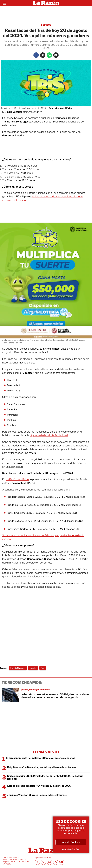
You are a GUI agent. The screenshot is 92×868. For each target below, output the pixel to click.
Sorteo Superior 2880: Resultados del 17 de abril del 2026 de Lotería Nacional (45, 777)
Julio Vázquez (15, 112)
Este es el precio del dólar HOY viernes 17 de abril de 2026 (39, 786)
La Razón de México (17, 479)
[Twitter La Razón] (43, 55)
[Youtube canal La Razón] (62, 862)
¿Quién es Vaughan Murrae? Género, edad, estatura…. (37, 795)
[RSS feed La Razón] (56, 862)
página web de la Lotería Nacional (49, 435)
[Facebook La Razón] (36, 55)
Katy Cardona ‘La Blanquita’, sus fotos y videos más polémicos (42, 767)
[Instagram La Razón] (50, 862)
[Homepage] (46, 3)
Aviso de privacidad (71, 849)
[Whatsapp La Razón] (49, 55)
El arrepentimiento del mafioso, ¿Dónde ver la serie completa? (41, 758)
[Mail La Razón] (56, 55)
